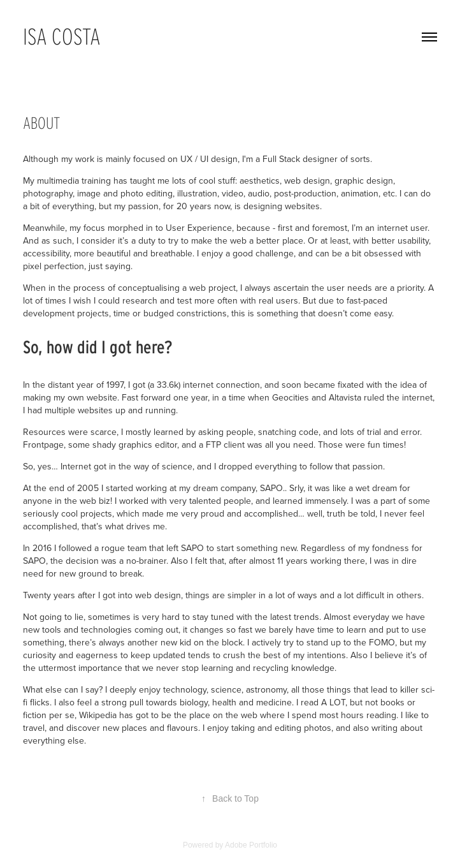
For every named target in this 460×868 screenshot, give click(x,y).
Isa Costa (62, 37)
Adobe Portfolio (251, 845)
